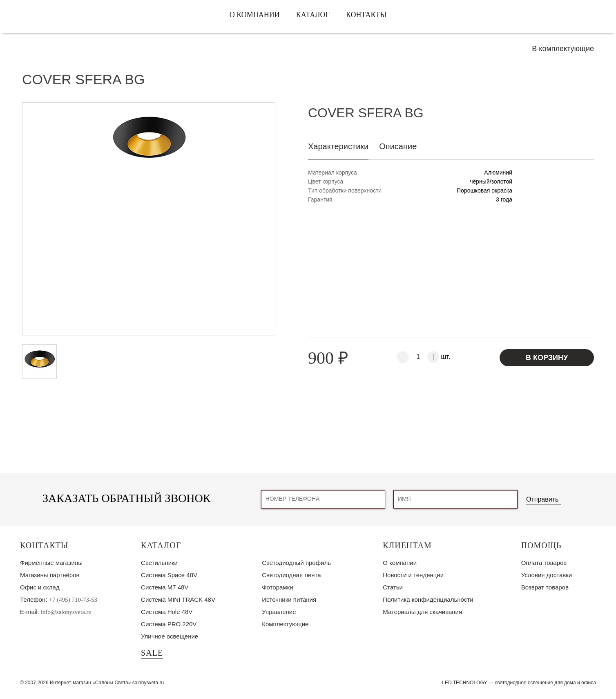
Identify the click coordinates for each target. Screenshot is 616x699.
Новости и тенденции (413, 575)
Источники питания (289, 599)
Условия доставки (547, 575)
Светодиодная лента (291, 575)
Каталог (313, 15)
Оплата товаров (544, 563)
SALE (152, 653)
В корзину (547, 358)
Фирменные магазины (51, 563)
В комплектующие (563, 49)
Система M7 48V (165, 587)
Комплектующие (285, 624)
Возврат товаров (545, 587)
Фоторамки (277, 587)
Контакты (366, 15)
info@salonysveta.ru (66, 612)
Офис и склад (40, 587)
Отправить (542, 499)
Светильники (159, 563)
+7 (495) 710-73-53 (73, 600)
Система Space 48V (169, 575)
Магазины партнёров (50, 575)
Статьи (393, 587)
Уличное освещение (170, 636)
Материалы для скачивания (422, 612)
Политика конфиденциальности (428, 599)
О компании (255, 15)
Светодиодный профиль (296, 563)
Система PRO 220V (169, 624)
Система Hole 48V (167, 612)
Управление (279, 612)
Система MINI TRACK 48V (178, 599)
